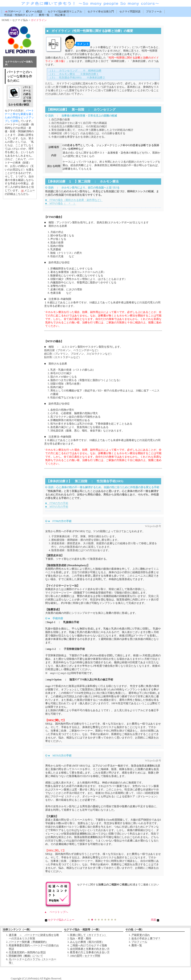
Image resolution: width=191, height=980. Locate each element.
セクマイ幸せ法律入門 (101, 11)
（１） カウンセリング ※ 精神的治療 (75, 71)
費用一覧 (44, 15)
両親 (155, 920)
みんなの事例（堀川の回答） (87, 942)
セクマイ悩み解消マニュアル (65, 11)
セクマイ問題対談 (130, 11)
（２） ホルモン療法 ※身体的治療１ (74, 74)
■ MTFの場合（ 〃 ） (61, 203)
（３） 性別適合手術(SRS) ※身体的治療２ (77, 77)
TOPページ (13, 12)
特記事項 (60, 15)
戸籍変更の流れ (141, 935)
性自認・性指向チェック (19, 15)
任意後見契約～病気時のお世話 (27, 952)
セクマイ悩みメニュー (59, 920)
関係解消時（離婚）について (26, 956)
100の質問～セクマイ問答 (85, 956)
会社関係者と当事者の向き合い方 (90, 949)
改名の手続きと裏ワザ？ (146, 938)
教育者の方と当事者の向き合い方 (90, 952)
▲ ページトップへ (56, 912)
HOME (6, 20)
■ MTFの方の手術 (57, 507)
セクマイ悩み (20, 20)
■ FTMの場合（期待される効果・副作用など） (74, 200)
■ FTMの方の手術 (57, 503)
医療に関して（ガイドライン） (88, 935)
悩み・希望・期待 (81, 938)
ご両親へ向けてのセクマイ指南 (88, 945)
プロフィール (154, 11)
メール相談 (34, 11)
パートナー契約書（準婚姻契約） (29, 942)
